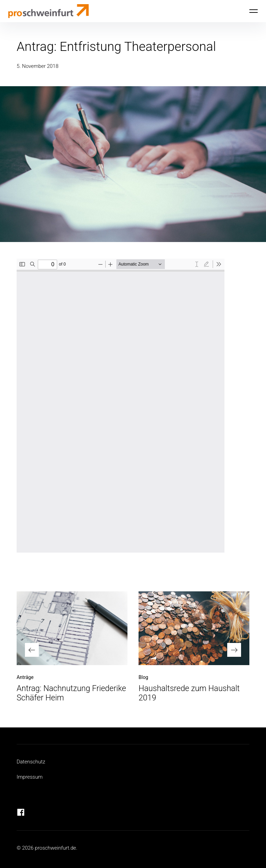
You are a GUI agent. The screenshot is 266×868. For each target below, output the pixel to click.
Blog (143, 677)
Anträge (25, 677)
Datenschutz (31, 762)
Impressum (30, 777)
